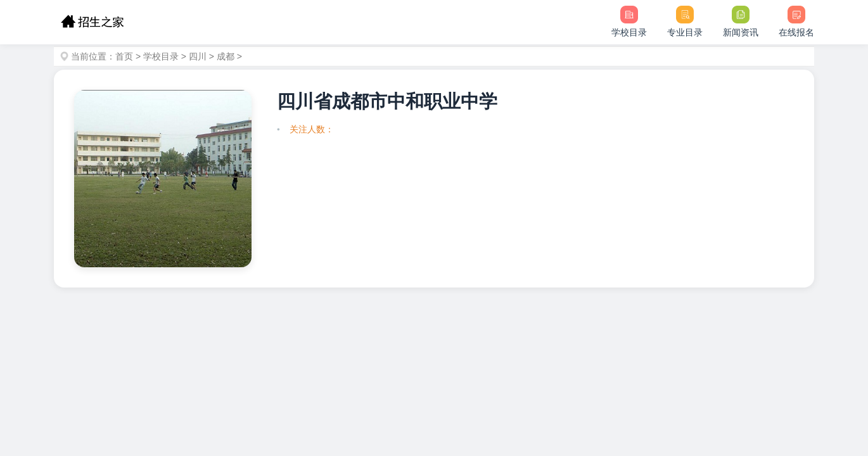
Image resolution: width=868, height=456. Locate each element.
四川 (198, 56)
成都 (226, 56)
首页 (124, 56)
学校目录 (161, 56)
